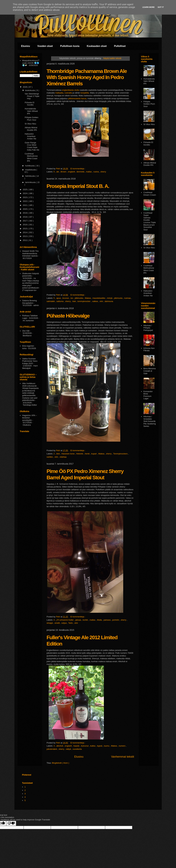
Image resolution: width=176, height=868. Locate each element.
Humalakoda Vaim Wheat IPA (31, 111)
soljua (64, 623)
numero (122, 746)
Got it (161, 7)
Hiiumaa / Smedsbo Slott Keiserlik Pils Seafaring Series (150, 421)
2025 (25, 190)
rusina (96, 172)
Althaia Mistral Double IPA (31, 129)
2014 (25, 232)
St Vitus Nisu (30, 124)
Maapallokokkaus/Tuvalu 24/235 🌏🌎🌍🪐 (31, 63)
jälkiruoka (79, 298)
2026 (25, 87)
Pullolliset (120, 46)
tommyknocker (84, 301)
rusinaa (128, 298)
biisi (58, 454)
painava (107, 620)
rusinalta (68, 93)
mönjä (110, 298)
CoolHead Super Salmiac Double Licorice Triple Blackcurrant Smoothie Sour (150, 221)
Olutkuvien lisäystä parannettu (31, 275)
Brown (64, 172)
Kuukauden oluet (97, 46)
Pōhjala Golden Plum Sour (32, 119)
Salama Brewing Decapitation (30, 302)
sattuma (60, 301)
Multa (100, 620)
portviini (116, 620)
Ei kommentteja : (78, 169)
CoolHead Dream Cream (150, 194)
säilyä (69, 749)
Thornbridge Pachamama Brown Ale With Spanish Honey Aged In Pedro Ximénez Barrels (87, 77)
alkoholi (60, 746)
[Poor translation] (11, 823)
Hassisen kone (68, 454)
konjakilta (85, 93)
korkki (86, 620)
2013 (25, 236)
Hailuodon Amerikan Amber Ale (30, 136)
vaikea (95, 301)
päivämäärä (52, 749)
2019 (25, 213)
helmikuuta (30, 176)
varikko (50, 457)
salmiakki (51, 301)
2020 (25, 209)
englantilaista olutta (71, 90)
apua (59, 298)
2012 (25, 240)
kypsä (100, 746)
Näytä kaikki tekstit (112, 58)
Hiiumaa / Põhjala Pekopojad (148, 328)
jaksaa (78, 620)
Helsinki (80, 454)
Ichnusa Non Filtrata (149, 349)
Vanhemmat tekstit (123, 757)
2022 (25, 201)
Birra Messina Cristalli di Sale (150, 371)
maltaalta (59, 93)
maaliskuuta (31, 170)
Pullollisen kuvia (70, 46)
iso (72, 298)
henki (88, 454)
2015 (25, 229)
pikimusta (119, 298)
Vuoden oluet (45, 46)
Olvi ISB (26, 331)
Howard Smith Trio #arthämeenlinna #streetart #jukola (30, 253)
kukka (93, 746)
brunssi (66, 298)
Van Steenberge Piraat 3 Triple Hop (32, 96)
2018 (25, 217)
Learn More (149, 7)
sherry (103, 172)
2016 (25, 225)
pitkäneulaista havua (77, 99)
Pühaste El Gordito (30, 104)
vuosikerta (77, 749)
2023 (25, 197)
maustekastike (99, 298)
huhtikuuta (30, 166)
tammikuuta (31, 182)
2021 (25, 205)
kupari (94, 454)
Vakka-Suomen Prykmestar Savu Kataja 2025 (30, 361)
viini (102, 301)
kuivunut (85, 746)
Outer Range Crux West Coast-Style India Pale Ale (32, 146)
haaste (77, 746)
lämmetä (81, 172)
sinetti (58, 623)
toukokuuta (30, 90)
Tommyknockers (121, 454)
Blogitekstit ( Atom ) (60, 763)
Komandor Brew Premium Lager (148, 395)
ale (58, 172)
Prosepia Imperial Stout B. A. (78, 186)
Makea (88, 298)
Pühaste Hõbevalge (68, 316)
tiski (74, 301)
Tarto (71, 623)
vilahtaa (63, 457)
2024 (25, 193)
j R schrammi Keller (65, 620)
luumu (107, 746)
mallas (89, 172)
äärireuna (109, 301)
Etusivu (26, 46)
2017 (25, 221)
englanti (72, 172)
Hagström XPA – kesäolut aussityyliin (30, 418)
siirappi (50, 623)
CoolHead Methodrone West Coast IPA (31, 157)
